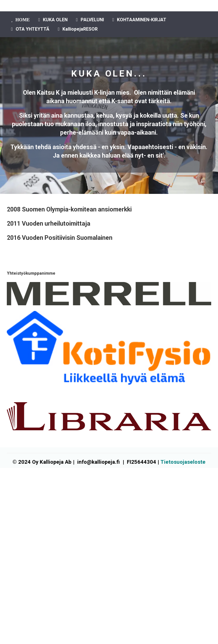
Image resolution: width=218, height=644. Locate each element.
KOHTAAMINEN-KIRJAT (139, 20)
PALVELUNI (90, 20)
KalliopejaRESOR (78, 29)
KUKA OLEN (53, 20)
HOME (20, 20)
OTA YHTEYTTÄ (30, 29)
